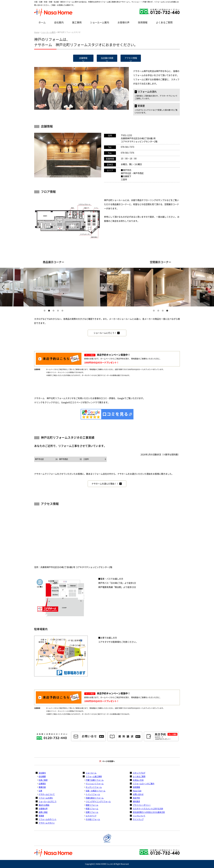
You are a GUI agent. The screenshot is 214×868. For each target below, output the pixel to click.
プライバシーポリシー (142, 805)
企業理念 (42, 784)
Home (37, 32)
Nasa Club (137, 791)
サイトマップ (138, 819)
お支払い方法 (138, 780)
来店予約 (136, 798)
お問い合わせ (138, 794)
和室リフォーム (92, 809)
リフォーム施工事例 (94, 776)
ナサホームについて (47, 794)
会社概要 (42, 776)
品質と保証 (43, 812)
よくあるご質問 (164, 22)
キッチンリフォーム (94, 787)
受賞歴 (41, 816)
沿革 (40, 791)
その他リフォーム (93, 819)
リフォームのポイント (48, 819)
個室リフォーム (92, 805)
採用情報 (143, 22)
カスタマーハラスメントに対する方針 (148, 809)
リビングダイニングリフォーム (98, 801)
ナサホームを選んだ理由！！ (105, 484)
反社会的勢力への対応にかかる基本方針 (149, 812)
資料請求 (136, 801)
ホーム (42, 22)
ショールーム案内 (100, 22)
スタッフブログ (139, 773)
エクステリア (91, 816)
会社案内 (59, 22)
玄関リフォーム (92, 812)
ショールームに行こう (48, 801)
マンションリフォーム (95, 784)
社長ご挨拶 (43, 780)
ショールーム (91, 773)
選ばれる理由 (44, 805)
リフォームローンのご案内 (144, 784)
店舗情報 (83, 58)
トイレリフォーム (93, 794)
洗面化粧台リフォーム (95, 798)
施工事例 (77, 22)
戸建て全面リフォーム (95, 780)
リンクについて (139, 816)
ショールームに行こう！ (105, 333)
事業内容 (42, 787)
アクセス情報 (131, 58)
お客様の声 (123, 22)
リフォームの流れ (46, 798)
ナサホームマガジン (47, 823)
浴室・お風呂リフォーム (96, 791)
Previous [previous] (3, 287)
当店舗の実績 (107, 58)
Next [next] (104, 287)
